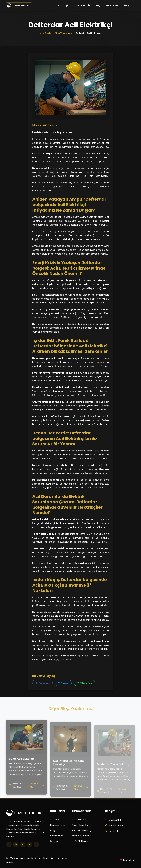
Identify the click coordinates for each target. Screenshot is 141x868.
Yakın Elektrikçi (80, 825)
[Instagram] (16, 844)
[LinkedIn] (29, 844)
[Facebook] (9, 844)
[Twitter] (23, 844)
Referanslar (112, 5)
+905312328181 (117, 826)
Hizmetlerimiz (82, 5)
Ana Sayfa (64, 5)
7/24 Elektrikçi (80, 841)
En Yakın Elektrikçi (82, 830)
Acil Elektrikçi (79, 820)
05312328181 (115, 820)
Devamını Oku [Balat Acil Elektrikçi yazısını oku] (37, 795)
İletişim (128, 5)
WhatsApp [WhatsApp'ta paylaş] (84, 683)
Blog (98, 5)
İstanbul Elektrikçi (82, 836)
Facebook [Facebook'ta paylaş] (42, 683)
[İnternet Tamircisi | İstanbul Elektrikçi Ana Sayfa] (19, 5)
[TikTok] (36, 844)
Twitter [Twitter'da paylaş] (63, 683)
